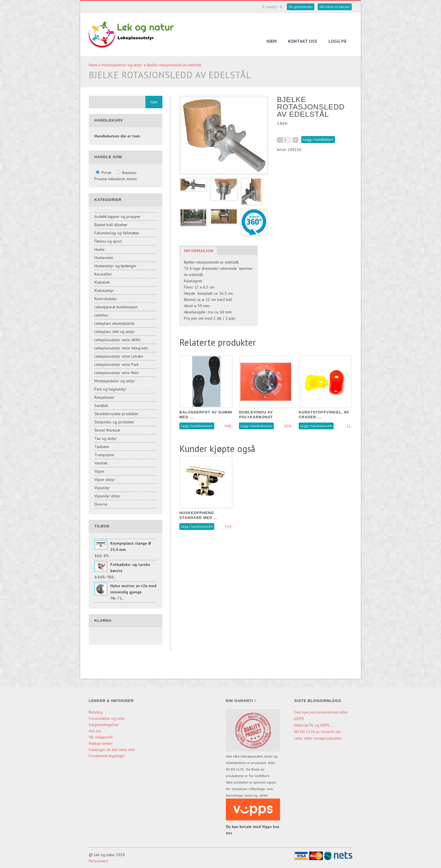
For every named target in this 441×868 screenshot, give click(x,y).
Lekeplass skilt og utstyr (115, 332)
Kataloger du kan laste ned (112, 750)
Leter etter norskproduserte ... (320, 738)
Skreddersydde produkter (116, 414)
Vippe (99, 471)
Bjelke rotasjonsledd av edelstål (174, 65)
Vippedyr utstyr (107, 496)
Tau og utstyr (106, 438)
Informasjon (199, 251)
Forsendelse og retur (107, 718)
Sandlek (101, 406)
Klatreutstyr (104, 290)
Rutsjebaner (104, 397)
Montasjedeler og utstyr (122, 65)
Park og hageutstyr (110, 389)
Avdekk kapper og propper (117, 217)
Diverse (101, 504)
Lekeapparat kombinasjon (116, 307)
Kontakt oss (303, 41)
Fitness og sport (108, 241)
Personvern (98, 861)
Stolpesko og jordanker (114, 422)
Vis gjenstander (301, 7)
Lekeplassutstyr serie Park (116, 364)
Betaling (96, 712)
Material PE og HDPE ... (314, 725)
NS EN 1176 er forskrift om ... (320, 732)
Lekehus (101, 315)
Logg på (338, 41)
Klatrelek (102, 282)
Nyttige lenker (101, 743)
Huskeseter (104, 258)
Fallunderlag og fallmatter (117, 233)
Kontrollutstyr (106, 299)
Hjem (272, 41)
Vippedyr (102, 488)
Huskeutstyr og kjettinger (115, 266)
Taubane (102, 447)
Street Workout (107, 430)
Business (127, 173)
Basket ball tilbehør (111, 225)
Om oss (95, 731)
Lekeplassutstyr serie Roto (117, 373)
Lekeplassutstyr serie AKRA (117, 340)
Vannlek (101, 463)
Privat (104, 173)
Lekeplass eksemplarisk (114, 323)
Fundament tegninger (107, 756)
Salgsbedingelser (104, 725)
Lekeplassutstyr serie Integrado (121, 348)
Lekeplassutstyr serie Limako (119, 356)
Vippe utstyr (105, 479)
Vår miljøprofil (101, 737)
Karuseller (103, 274)
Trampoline (104, 455)
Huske (99, 249)
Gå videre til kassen (335, 7)
